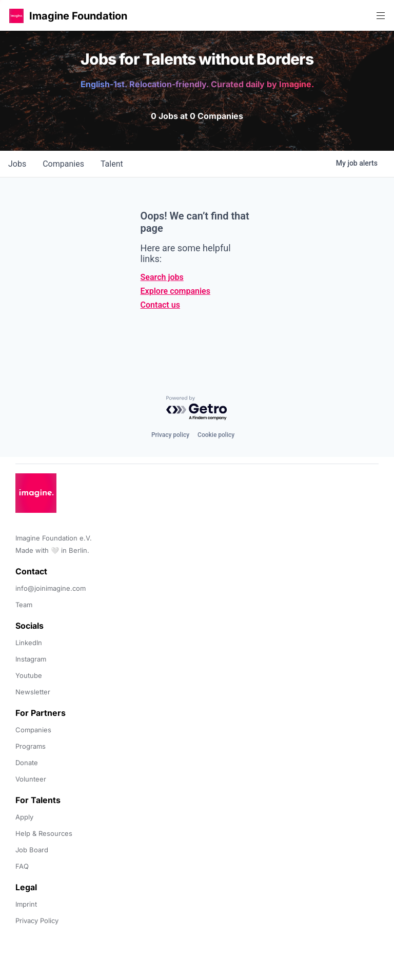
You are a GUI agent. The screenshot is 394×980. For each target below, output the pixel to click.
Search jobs (162, 277)
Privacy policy (170, 435)
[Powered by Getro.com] (197, 408)
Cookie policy (216, 435)
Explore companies (175, 291)
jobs (17, 164)
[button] (16, 16)
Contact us (160, 305)
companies (63, 164)
